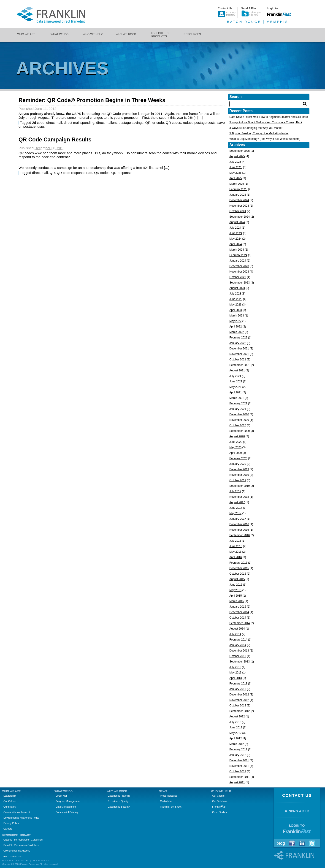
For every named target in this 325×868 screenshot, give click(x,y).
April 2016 (236, 557)
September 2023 (240, 283)
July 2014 (235, 634)
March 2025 (237, 184)
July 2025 (235, 162)
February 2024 (238, 255)
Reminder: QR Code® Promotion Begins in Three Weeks (92, 100)
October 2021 (238, 360)
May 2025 (235, 173)
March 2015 (237, 601)
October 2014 (238, 618)
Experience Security (119, 807)
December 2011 (239, 760)
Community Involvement (17, 812)
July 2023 (235, 294)
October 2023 (238, 277)
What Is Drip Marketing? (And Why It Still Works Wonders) (265, 139)
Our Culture (10, 801)
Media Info (166, 801)
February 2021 (238, 403)
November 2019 (239, 475)
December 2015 (239, 568)
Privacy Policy (11, 823)
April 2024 (236, 244)
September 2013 (240, 662)
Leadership (9, 796)
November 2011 (239, 766)
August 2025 (237, 156)
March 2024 (237, 250)
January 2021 (238, 409)
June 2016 (236, 546)
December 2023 (239, 266)
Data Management (66, 807)
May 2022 (235, 321)
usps (41, 126)
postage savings (131, 123)
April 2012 (236, 738)
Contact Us (297, 796)
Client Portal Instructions (17, 851)
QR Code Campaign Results (55, 139)
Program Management (68, 801)
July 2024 (235, 228)
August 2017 (237, 502)
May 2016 (235, 552)
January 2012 (238, 755)
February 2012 (238, 749)
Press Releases (169, 796)
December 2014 (239, 612)
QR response (121, 173)
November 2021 (239, 354)
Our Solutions (220, 801)
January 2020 (238, 464)
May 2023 (235, 305)
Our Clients (218, 796)
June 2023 (236, 299)
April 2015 (236, 596)
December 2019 (239, 469)
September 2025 (240, 151)
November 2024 (239, 206)
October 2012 (238, 706)
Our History (10, 807)
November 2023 (239, 272)
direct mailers (107, 123)
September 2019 (240, 486)
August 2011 (237, 782)
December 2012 (239, 695)
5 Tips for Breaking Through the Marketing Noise (259, 133)
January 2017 (238, 519)
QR (148, 123)
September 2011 (240, 777)
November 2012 (239, 700)
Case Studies (219, 812)
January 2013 (238, 689)
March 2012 (237, 744)
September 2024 (240, 217)
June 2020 (236, 442)
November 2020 (239, 420)
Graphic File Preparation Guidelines (23, 840)
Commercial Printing (67, 812)
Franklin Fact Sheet (171, 807)
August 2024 (237, 222)
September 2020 (240, 431)
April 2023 (236, 310)
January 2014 (238, 645)
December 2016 (239, 524)
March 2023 (237, 316)
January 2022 (238, 343)
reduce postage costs (199, 123)
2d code (38, 123)
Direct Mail (61, 796)
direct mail (54, 123)
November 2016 (239, 530)
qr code (158, 123)
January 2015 (238, 607)
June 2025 (236, 167)
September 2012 (240, 711)
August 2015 (237, 579)
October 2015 (238, 574)
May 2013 (235, 673)
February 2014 (238, 640)
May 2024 (235, 239)
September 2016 (240, 535)
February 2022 (238, 338)
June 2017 (236, 508)
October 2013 (238, 656)
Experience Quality (118, 801)
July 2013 (235, 667)
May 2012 (235, 733)
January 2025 (238, 195)
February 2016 (238, 563)
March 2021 (237, 398)
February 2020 (238, 458)
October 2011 (238, 771)
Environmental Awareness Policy (21, 818)
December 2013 (239, 651)
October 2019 (238, 480)
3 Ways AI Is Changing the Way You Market (256, 128)
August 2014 (237, 629)
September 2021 (240, 365)
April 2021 (236, 392)
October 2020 (238, 425)
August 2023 (237, 288)
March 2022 (237, 332)
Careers (8, 829)
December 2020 (239, 414)
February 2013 (238, 684)
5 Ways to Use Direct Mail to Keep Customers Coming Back (266, 122)
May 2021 (235, 387)
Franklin (219, 807)
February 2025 (238, 189)
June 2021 (236, 381)
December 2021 (239, 349)
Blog (281, 843)
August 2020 (237, 436)
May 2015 (235, 590)
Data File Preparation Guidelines (21, 845)
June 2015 (236, 585)
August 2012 (237, 717)
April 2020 (236, 453)
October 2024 (238, 211)
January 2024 (238, 261)
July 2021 (235, 376)
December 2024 (239, 200)
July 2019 (235, 491)
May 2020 (235, 447)
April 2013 (236, 678)
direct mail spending (79, 123)
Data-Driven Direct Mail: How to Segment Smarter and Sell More (269, 117)
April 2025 (236, 178)
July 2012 (235, 722)
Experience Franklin (119, 796)
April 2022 (236, 327)
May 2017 (235, 513)
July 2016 (235, 541)
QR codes (173, 123)
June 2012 (236, 727)
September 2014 (240, 623)
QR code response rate (74, 173)
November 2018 (239, 497)
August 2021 (237, 370)
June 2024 (236, 233)
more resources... (13, 856)
